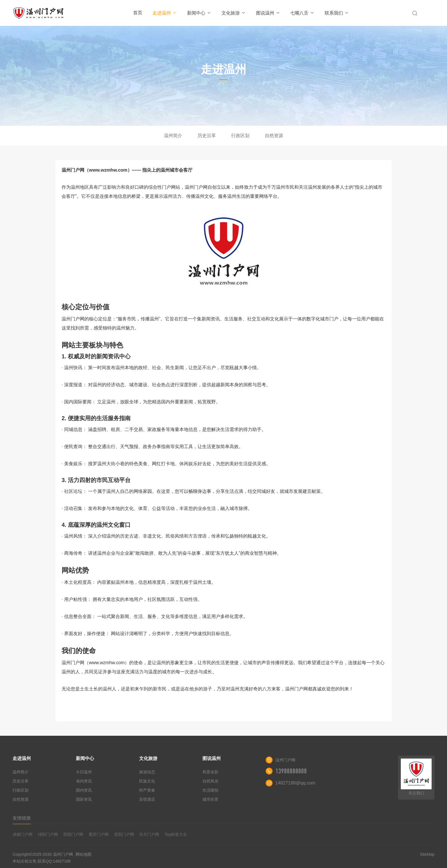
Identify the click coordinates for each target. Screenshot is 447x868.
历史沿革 (207, 136)
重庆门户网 (99, 834)
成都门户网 (23, 834)
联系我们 (337, 13)
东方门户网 (149, 834)
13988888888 (291, 771)
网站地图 (84, 854)
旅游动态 (147, 772)
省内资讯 (84, 781)
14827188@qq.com (295, 783)
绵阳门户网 (48, 834)
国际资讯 (84, 799)
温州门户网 (63, 854)
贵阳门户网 (124, 834)
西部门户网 (73, 834)
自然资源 (274, 136)
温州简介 (173, 136)
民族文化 (147, 781)
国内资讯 (84, 790)
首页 (138, 13)
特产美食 (147, 790)
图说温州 (268, 13)
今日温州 (84, 772)
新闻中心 (199, 13)
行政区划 (240, 136)
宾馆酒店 (147, 799)
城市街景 (210, 799)
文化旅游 (234, 13)
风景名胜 (210, 772)
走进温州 (165, 13)
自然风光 (210, 781)
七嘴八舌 (302, 13)
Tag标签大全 (176, 834)
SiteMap (427, 854)
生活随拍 (210, 790)
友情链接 (22, 818)
